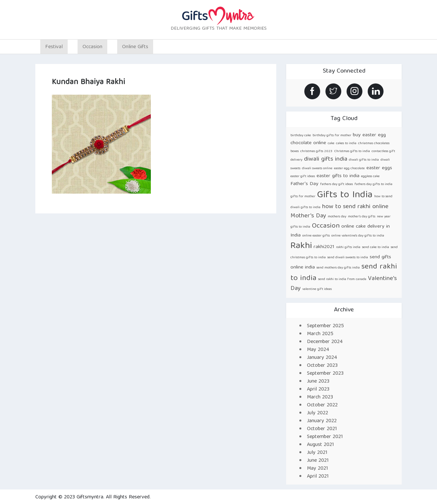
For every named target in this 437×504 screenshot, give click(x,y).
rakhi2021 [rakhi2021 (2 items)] (324, 247)
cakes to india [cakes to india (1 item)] (346, 143)
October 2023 (322, 366)
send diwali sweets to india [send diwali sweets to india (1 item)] (348, 258)
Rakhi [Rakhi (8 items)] (301, 246)
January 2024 (322, 358)
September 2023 (325, 374)
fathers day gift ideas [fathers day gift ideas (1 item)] (336, 184)
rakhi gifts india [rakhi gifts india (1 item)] (348, 247)
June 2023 (318, 382)
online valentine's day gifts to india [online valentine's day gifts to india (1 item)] (358, 236)
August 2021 (320, 445)
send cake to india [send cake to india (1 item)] (376, 247)
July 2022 (318, 413)
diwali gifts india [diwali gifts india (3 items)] (326, 159)
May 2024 (318, 350)
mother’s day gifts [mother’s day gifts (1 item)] (362, 217)
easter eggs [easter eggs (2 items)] (379, 168)
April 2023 (318, 390)
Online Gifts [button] (135, 47)
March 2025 (320, 334)
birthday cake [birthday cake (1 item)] (301, 136)
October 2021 (322, 429)
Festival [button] (54, 47)
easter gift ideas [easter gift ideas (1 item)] (303, 176)
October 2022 (322, 405)
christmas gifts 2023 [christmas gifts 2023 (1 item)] (316, 151)
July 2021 (317, 453)
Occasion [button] (92, 47)
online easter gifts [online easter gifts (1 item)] (316, 236)
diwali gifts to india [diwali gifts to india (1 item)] (364, 160)
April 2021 (318, 477)
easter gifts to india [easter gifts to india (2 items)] (338, 176)
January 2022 (322, 421)
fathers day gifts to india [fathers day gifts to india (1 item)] (373, 184)
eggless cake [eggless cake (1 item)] (370, 176)
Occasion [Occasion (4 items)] (326, 226)
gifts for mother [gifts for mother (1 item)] (303, 197)
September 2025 (325, 326)
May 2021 (318, 469)
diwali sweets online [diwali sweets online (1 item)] (317, 169)
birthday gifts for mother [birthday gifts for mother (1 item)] (332, 136)
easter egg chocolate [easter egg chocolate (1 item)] (349, 169)
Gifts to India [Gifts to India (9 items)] (345, 195)
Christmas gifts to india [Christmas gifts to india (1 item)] (352, 151)
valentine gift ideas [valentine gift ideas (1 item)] (317, 289)
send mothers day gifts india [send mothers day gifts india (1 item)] (338, 268)
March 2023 (320, 397)
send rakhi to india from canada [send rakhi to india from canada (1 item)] (342, 279)
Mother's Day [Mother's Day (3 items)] (308, 216)
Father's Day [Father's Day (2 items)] (304, 184)
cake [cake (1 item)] (331, 143)
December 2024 (325, 342)
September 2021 (325, 437)
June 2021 (318, 461)
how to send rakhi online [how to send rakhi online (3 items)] (355, 207)
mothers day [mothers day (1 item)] (337, 217)
